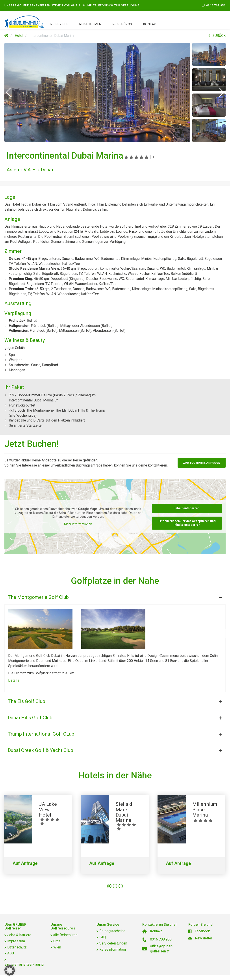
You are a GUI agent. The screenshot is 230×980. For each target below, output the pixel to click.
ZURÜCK (217, 36)
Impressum (16, 941)
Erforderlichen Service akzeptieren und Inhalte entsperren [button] (187, 523)
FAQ (103, 937)
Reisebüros (122, 24)
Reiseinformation (113, 949)
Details (14, 680)
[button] (8, 92)
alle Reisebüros (65, 935)
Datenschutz (17, 947)
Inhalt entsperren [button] (187, 508)
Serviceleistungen (113, 943)
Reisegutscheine (112, 931)
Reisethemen (90, 24)
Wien (57, 947)
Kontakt (151, 24)
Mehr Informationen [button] (78, 524)
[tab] (115, 596)
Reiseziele (59, 24)
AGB (11, 953)
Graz (57, 941)
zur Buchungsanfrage (202, 463)
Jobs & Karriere (19, 935)
